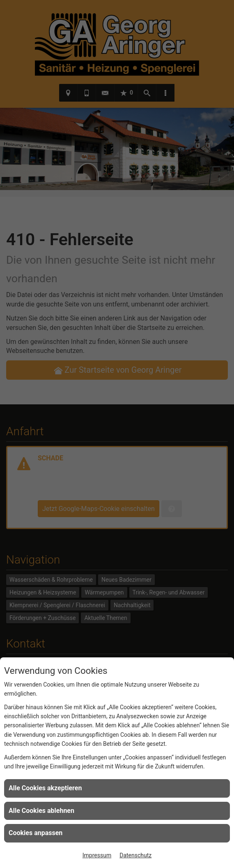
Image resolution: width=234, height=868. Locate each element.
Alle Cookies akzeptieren (45, 788)
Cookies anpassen (36, 833)
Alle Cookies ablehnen (41, 811)
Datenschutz (135, 855)
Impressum (97, 855)
